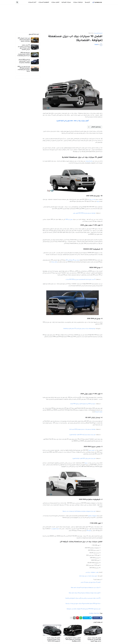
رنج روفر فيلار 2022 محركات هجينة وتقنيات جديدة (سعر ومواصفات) (24, 54)
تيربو (98, 201)
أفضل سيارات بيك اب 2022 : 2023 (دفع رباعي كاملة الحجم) (73, 121)
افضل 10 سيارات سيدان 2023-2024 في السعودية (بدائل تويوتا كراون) (94, 640)
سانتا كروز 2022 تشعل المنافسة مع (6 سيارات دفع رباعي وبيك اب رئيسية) (83, 604)
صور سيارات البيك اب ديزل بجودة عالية (88, 576)
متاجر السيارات (89, 161)
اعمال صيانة (54, 262)
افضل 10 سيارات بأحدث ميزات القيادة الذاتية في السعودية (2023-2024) (54, 640)
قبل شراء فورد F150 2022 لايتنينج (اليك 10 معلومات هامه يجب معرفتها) (84, 609)
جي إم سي (88, 572)
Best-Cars (91, 33)
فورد (97, 572)
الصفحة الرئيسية (98, 33)
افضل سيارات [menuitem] (55, 2)
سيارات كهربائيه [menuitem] (66, 2)
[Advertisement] (59, 19)
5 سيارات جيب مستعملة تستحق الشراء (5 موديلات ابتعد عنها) (86, 588)
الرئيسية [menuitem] (87, 2)
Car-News (91, 613)
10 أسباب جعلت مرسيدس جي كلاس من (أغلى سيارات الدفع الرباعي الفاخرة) (83, 598)
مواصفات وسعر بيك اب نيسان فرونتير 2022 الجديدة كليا (82, 429)
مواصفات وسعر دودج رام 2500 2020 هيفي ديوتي (84, 213)
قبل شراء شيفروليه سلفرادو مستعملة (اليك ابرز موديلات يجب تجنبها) (79, 511)
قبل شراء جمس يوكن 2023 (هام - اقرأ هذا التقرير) (84, 459)
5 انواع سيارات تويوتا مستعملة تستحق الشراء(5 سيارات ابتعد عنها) (85, 593)
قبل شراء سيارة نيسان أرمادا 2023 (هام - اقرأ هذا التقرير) (82, 435)
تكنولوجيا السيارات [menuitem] (44, 2)
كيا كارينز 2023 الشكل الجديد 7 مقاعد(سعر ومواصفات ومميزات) (24, 61)
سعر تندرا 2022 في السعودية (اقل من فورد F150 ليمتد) (83, 404)
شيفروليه (93, 572)
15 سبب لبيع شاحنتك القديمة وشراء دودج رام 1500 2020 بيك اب (80, 280)
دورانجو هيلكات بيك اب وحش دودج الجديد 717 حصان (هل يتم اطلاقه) (79, 329)
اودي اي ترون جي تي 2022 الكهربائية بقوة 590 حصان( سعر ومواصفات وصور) (24, 69)
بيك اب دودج (92, 200)
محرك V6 (89, 531)
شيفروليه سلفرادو (92, 516)
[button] (17, 2)
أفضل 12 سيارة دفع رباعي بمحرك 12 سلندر (91, 582)
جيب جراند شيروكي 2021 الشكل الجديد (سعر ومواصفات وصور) (24, 40)
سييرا (86, 463)
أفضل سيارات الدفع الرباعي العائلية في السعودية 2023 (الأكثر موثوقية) (73, 640)
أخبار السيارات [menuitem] (32, 2)
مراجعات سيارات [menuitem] (78, 2)
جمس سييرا (92, 450)
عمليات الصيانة (99, 412)
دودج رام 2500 (69, 220)
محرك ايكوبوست (55, 529)
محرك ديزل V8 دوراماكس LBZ (73, 260)
